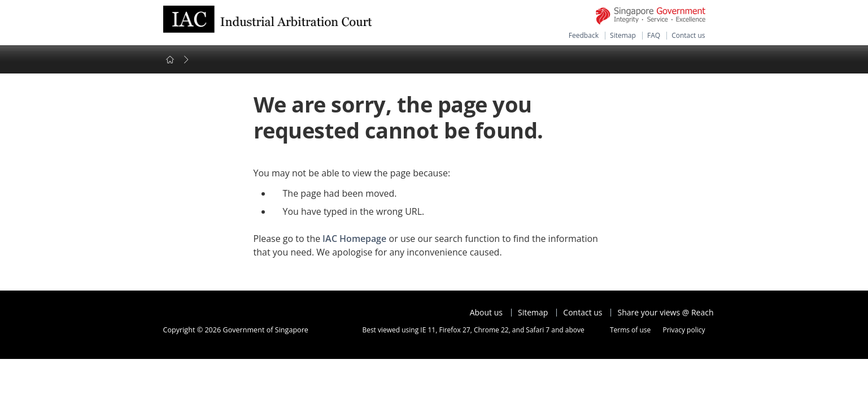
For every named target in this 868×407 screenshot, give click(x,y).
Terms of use (630, 330)
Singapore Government (651, 16)
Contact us (688, 36)
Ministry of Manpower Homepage (268, 23)
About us (486, 313)
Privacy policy (684, 330)
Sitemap (623, 36)
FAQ (654, 36)
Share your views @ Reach (666, 313)
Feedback (584, 36)
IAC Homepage (354, 239)
